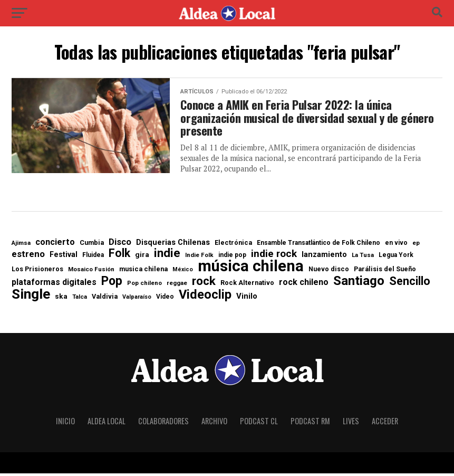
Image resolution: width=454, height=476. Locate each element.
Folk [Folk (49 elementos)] (119, 256)
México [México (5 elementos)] (183, 273)
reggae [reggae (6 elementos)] (177, 286)
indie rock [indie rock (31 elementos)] (274, 256)
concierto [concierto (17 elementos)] (55, 245)
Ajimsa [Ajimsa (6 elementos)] (21, 246)
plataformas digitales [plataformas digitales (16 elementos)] (54, 285)
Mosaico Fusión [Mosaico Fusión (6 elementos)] (91, 273)
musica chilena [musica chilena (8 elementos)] (143, 273)
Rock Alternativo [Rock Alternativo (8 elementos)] (247, 286)
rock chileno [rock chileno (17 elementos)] (304, 285)
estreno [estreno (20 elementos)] (28, 257)
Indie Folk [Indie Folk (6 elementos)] (199, 258)
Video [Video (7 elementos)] (165, 300)
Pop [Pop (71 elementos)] (112, 284)
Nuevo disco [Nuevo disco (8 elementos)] (329, 273)
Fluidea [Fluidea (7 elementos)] (93, 258)
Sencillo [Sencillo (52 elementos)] (410, 284)
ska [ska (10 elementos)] (61, 300)
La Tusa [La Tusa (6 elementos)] (363, 258)
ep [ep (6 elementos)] (416, 246)
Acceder (385, 423)
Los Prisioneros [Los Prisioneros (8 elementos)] (37, 273)
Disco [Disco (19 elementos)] (120, 246)
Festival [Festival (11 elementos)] (64, 257)
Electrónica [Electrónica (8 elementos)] (233, 246)
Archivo (214, 423)
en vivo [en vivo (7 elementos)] (396, 246)
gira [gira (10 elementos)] (142, 258)
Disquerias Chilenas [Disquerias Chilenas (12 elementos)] (173, 246)
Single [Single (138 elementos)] (31, 297)
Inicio (65, 423)
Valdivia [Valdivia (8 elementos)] (105, 300)
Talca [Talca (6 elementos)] (80, 300)
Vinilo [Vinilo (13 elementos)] (247, 299)
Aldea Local (107, 423)
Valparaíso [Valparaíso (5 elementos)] (137, 301)
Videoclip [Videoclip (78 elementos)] (205, 298)
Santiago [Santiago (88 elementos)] (359, 283)
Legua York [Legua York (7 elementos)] (396, 258)
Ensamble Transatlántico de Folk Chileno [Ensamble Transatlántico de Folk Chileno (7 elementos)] (318, 246)
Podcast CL (259, 423)
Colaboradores (163, 423)
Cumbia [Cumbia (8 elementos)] (92, 246)
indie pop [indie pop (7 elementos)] (232, 258)
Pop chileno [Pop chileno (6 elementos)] (144, 286)
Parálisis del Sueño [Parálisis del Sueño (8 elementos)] (385, 273)
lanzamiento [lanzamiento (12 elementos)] (324, 258)
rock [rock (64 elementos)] (204, 284)
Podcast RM (310, 423)
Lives (351, 423)
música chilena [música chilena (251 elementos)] (251, 269)
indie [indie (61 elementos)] (167, 255)
